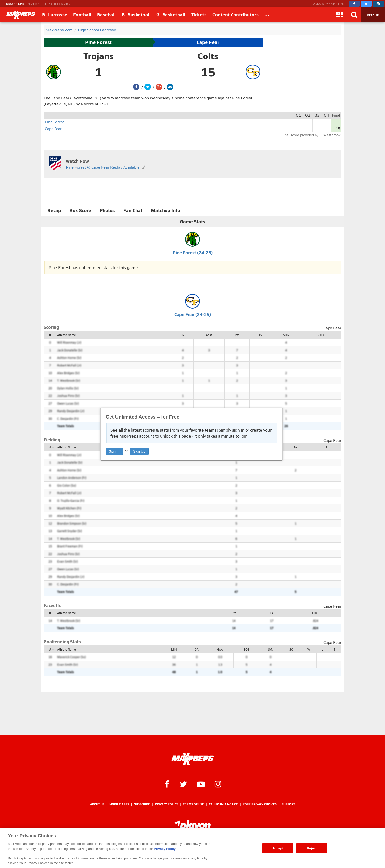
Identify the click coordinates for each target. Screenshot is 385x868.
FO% (315, 613)
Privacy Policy (166, 804)
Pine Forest (98, 42)
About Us (97, 804)
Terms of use (193, 804)
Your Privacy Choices (260, 804)
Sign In (114, 451)
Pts (237, 335)
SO (291, 649)
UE (325, 447)
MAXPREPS (15, 4)
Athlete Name (67, 335)
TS (260, 335)
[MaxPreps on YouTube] (201, 784)
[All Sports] (267, 15)
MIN (174, 649)
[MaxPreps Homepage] (193, 759)
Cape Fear (208, 42)
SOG (286, 335)
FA (272, 613)
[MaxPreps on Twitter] (366, 4)
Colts (208, 56)
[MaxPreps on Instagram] (378, 4)
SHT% (321, 335)
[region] (192, 848)
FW (234, 613)
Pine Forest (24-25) (193, 252)
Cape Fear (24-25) (193, 314)
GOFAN (34, 4)
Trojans (99, 56)
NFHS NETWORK (57, 4)
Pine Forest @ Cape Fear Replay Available (103, 167)
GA (197, 649)
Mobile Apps (119, 804)
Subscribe (142, 804)
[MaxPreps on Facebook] (354, 4)
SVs (270, 649)
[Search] (354, 15)
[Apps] (339, 15)
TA (295, 447)
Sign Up (139, 451)
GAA (220, 649)
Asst (209, 335)
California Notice (223, 804)
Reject (312, 848)
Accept (278, 848)
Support (288, 804)
